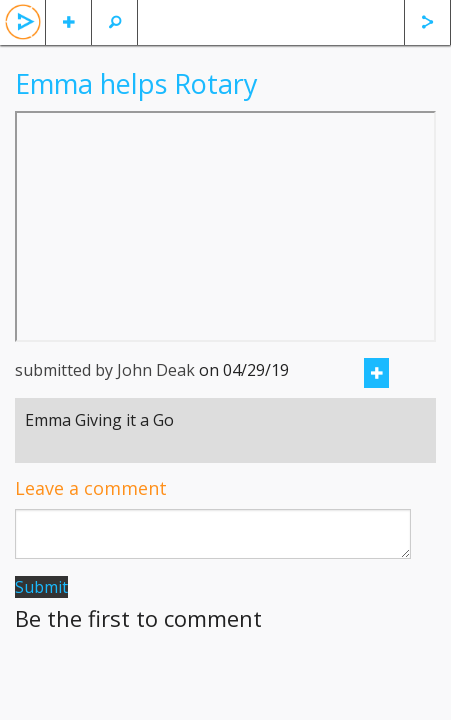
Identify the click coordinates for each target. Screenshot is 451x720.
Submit (41, 587)
